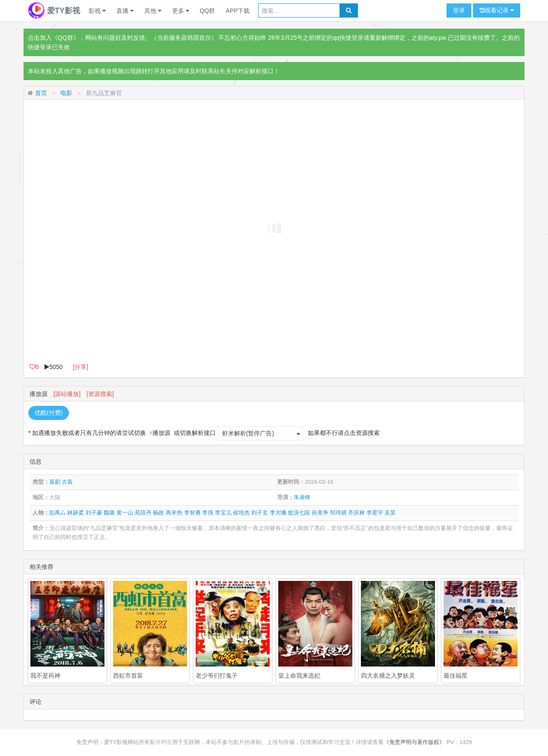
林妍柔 (76, 513)
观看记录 (497, 10)
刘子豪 (94, 513)
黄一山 (125, 513)
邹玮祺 (338, 513)
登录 (459, 10)
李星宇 (375, 513)
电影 (66, 93)
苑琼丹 (143, 513)
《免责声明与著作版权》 (414, 742)
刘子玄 (260, 513)
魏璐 (109, 513)
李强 (208, 513)
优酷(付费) (49, 413)
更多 (181, 11)
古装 (67, 482)
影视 (97, 11)
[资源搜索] (100, 394)
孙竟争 (320, 513)
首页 (41, 93)
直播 (125, 11)
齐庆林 (356, 513)
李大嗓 (278, 513)
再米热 (174, 513)
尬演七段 (299, 513)
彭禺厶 (58, 513)
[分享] (80, 367)
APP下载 (238, 11)
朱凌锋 (302, 497)
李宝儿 (223, 513)
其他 (153, 11)
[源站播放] (67, 394)
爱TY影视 (54, 11)
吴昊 (390, 513)
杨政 (158, 513)
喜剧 (55, 482)
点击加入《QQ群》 (54, 38)
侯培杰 (241, 513)
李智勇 (192, 513)
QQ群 (208, 11)
